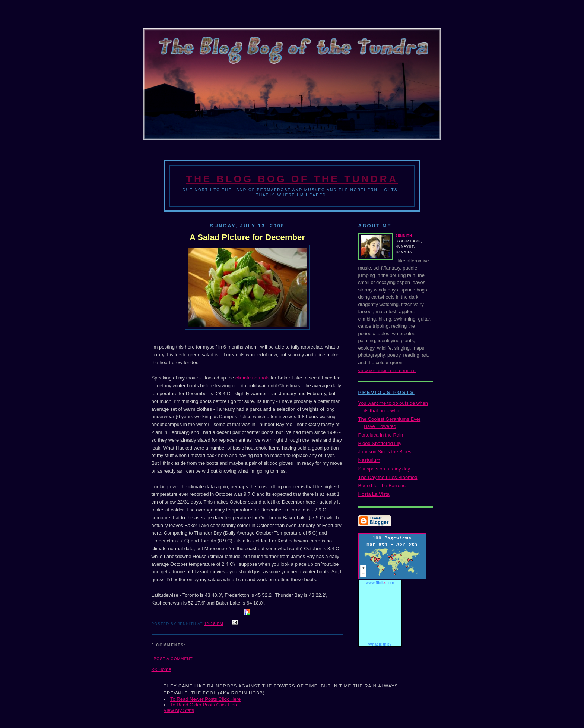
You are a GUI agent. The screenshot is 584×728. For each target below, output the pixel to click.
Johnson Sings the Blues (385, 452)
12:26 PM (214, 624)
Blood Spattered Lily (380, 443)
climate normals (253, 378)
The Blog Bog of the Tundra (292, 179)
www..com (380, 583)
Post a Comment (173, 659)
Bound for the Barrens (382, 486)
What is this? (380, 644)
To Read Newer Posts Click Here (205, 699)
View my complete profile (387, 371)
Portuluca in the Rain (381, 435)
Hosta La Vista (374, 494)
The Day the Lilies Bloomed (388, 477)
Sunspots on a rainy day (384, 469)
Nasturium (369, 460)
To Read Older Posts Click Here (204, 705)
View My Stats (179, 710)
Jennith (404, 236)
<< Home (161, 669)
